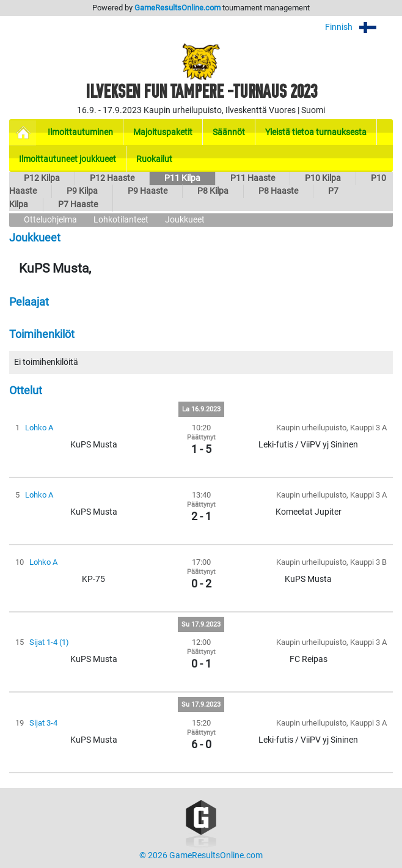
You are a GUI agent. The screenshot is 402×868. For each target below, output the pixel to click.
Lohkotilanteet (121, 220)
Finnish (359, 27)
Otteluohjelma (50, 220)
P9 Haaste (148, 191)
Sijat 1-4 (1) (49, 642)
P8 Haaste (278, 191)
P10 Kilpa (323, 178)
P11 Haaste (253, 178)
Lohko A (39, 428)
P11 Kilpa (182, 178)
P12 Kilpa (42, 178)
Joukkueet (185, 220)
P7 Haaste (78, 204)
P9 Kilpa (82, 191)
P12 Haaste (112, 178)
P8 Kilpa (213, 191)
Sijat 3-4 (43, 723)
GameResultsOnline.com (177, 8)
